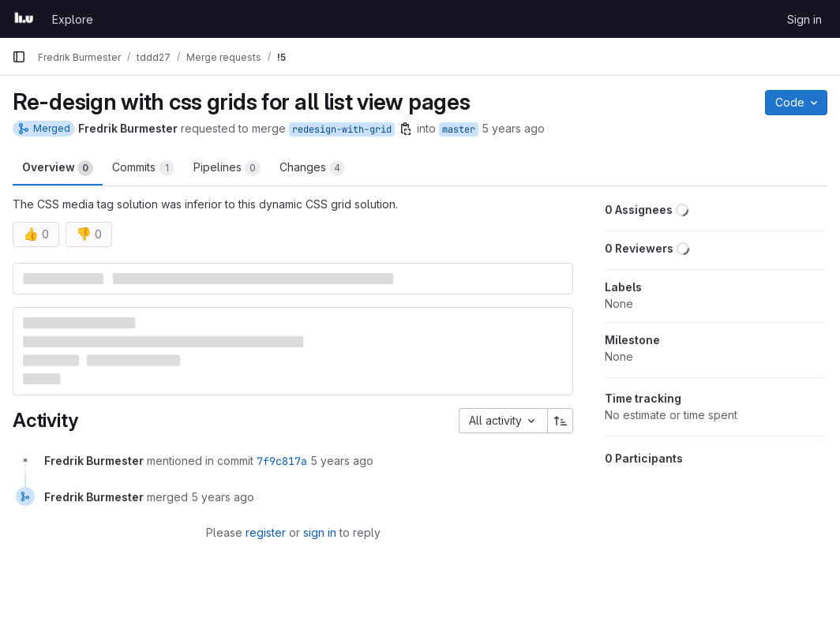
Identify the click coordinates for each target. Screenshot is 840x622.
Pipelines (227, 168)
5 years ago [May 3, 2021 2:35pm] (513, 128)
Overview (58, 168)
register (266, 532)
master (459, 129)
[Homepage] (24, 19)
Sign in (804, 19)
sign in (320, 532)
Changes (312, 168)
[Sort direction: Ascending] (561, 421)
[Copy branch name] (406, 129)
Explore (73, 19)
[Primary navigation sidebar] (19, 57)
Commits (143, 168)
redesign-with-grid (342, 129)
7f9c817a (282, 461)
